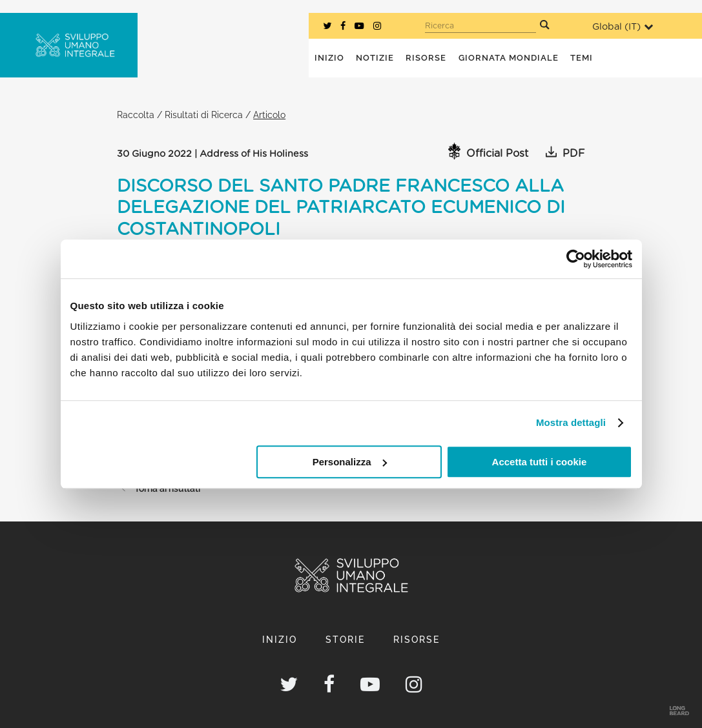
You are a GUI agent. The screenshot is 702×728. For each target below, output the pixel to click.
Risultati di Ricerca (204, 115)
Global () (623, 27)
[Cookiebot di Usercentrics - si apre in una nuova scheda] (576, 259)
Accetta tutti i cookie (540, 462)
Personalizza (350, 462)
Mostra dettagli (571, 422)
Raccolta (136, 115)
